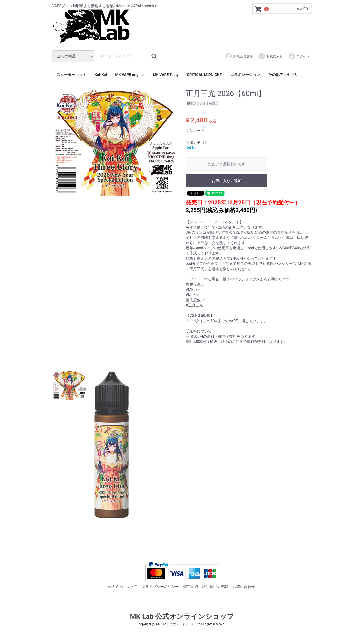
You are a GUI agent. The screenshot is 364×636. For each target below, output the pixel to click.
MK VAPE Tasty (166, 75)
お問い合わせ (244, 587)
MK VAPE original (130, 75)
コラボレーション (245, 75)
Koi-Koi (101, 75)
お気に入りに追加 (227, 181)
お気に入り (271, 56)
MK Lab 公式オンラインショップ (182, 616)
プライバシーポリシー (160, 587)
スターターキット (71, 75)
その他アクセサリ (283, 75)
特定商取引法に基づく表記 (206, 587)
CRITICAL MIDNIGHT (204, 75)
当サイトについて (122, 587)
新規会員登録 (239, 56)
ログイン (299, 56)
